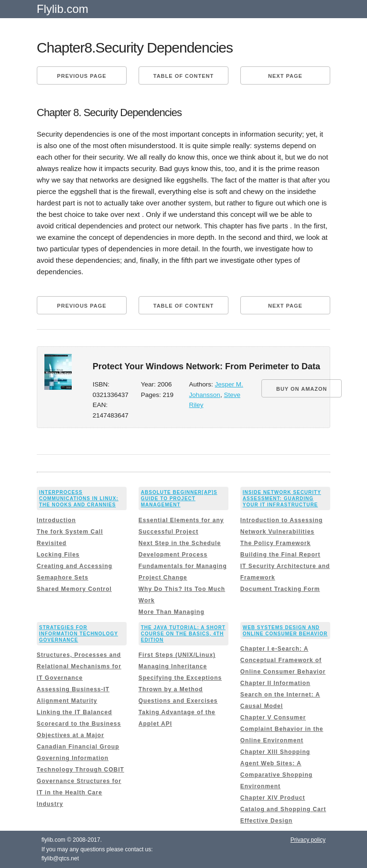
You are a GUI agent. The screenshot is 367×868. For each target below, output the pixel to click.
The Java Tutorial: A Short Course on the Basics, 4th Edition (183, 634)
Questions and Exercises (178, 701)
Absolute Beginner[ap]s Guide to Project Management (179, 498)
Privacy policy (308, 840)
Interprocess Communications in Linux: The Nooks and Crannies (79, 498)
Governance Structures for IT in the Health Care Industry (79, 793)
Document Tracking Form (280, 589)
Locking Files (58, 555)
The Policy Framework (275, 543)
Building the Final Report (281, 555)
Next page (285, 76)
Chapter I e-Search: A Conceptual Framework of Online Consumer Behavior (283, 660)
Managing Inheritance (173, 666)
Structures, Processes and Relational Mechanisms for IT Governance (79, 666)
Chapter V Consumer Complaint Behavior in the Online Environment (282, 729)
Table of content (183, 76)
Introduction (56, 520)
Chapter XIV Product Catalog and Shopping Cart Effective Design (283, 809)
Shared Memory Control (74, 589)
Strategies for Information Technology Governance (79, 634)
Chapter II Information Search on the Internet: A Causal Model (280, 695)
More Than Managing (172, 612)
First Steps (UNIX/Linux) (177, 655)
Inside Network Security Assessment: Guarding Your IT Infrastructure (282, 498)
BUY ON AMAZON (302, 389)
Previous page (81, 76)
